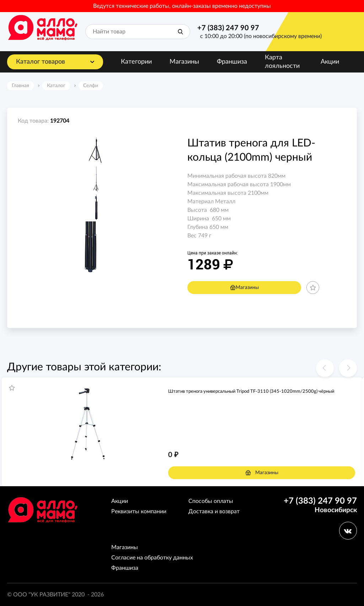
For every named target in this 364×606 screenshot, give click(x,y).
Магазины (184, 62)
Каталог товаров (41, 62)
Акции (330, 62)
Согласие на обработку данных (152, 558)
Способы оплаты (211, 501)
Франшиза (232, 62)
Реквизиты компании (139, 511)
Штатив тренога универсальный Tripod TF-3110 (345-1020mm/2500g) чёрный (251, 392)
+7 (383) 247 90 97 (228, 28)
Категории (136, 62)
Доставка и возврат (214, 511)
